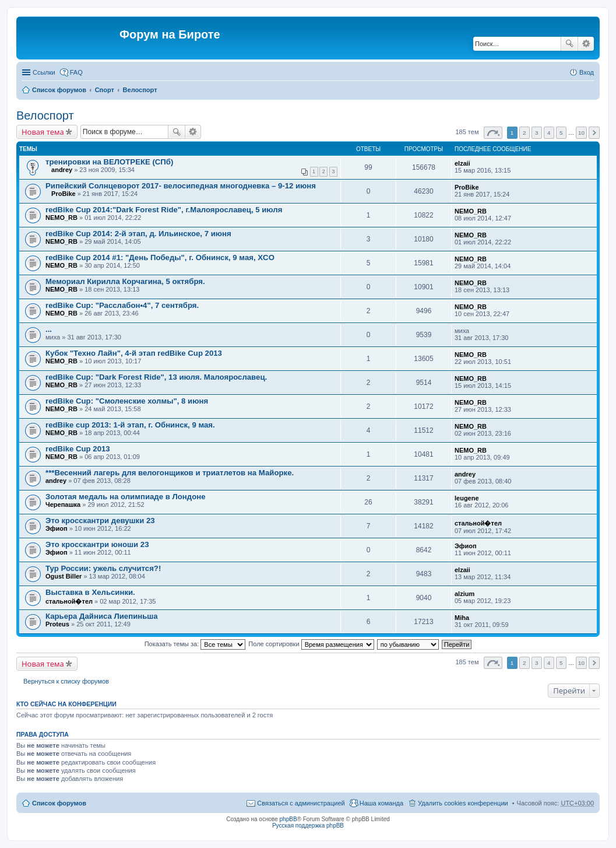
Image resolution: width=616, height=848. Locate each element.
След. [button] (594, 133)
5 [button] (561, 133)
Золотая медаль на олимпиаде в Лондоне (126, 497)
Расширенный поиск (586, 44)
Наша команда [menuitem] (381, 803)
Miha (462, 618)
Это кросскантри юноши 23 (97, 544)
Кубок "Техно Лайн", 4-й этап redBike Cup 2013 (134, 353)
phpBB (288, 819)
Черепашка (63, 504)
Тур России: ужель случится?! (103, 568)
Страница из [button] (493, 133)
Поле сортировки (311, 644)
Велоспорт (140, 90)
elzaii (462, 163)
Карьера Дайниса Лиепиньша (102, 616)
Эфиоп (57, 528)
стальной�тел (478, 523)
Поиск (569, 44)
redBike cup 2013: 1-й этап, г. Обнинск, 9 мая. (130, 425)
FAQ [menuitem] (76, 72)
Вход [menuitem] (587, 72)
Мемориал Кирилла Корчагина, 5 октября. (125, 281)
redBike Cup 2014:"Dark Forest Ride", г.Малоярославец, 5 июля (164, 210)
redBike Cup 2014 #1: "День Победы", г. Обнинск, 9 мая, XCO (160, 257)
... (49, 329)
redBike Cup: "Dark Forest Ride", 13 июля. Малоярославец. (156, 377)
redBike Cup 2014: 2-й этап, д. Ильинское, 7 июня (138, 234)
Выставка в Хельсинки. (90, 592)
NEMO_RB (61, 218)
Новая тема (43, 132)
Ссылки (44, 72)
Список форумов (59, 90)
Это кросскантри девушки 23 (100, 521)
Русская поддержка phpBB (308, 826)
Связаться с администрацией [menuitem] (301, 803)
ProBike (64, 194)
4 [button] (549, 133)
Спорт (105, 90)
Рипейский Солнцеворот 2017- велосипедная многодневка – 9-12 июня (181, 186)
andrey (62, 170)
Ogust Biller (64, 576)
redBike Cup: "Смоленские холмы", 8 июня (127, 401)
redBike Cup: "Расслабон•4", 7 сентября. (122, 305)
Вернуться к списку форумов (66, 681)
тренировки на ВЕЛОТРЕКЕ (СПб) (109, 162)
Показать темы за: (195, 644)
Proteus (57, 624)
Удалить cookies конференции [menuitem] (463, 803)
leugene (467, 498)
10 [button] (581, 133)
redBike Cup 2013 (78, 449)
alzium (464, 594)
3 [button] (537, 133)
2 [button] (525, 133)
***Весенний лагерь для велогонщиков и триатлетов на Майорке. (170, 473)
